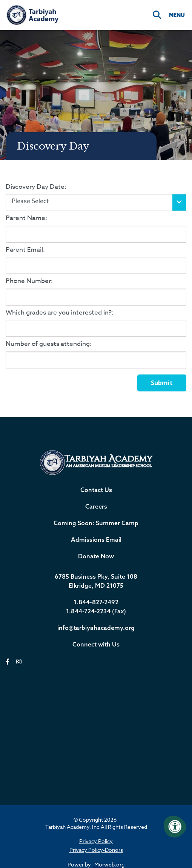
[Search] (157, 15)
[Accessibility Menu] (175, 827)
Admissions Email (96, 539)
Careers (96, 506)
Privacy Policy (96, 841)
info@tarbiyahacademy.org (96, 628)
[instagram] (19, 662)
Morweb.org (109, 864)
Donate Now (96, 556)
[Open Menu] (177, 15)
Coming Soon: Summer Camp (96, 523)
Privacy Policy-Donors (96, 850)
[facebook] (8, 662)
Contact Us (96, 490)
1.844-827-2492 (96, 602)
